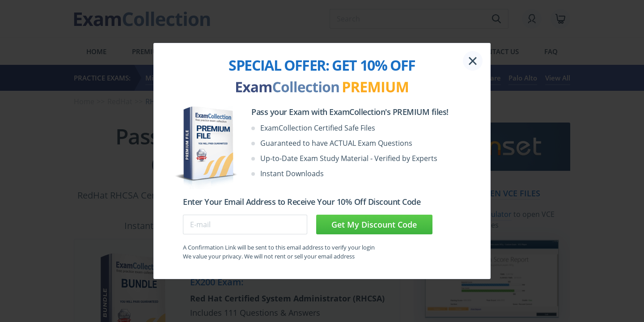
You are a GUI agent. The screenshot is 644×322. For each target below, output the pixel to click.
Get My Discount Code (374, 225)
